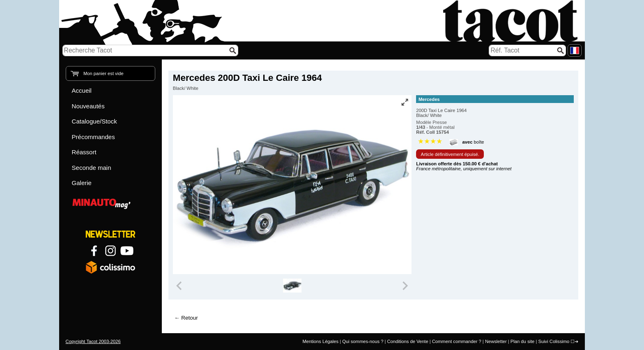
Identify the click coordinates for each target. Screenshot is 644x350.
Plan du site (522, 341)
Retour (189, 318)
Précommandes (93, 137)
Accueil (82, 90)
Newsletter (496, 341)
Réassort (84, 152)
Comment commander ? (457, 341)
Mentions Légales (320, 341)
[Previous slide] (180, 286)
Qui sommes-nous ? (363, 341)
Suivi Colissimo (554, 341)
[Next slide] (405, 286)
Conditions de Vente (407, 341)
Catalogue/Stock (94, 121)
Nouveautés (88, 106)
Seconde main (92, 168)
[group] (292, 286)
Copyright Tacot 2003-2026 (93, 341)
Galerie (82, 183)
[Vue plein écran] (405, 102)
